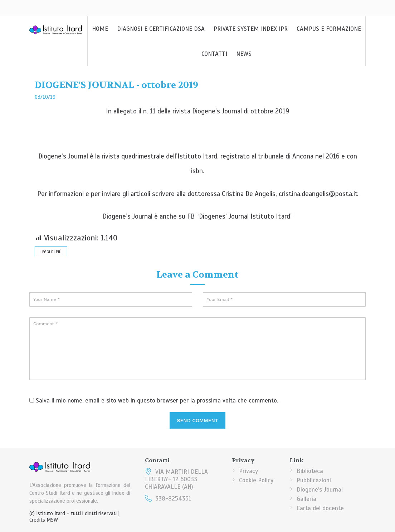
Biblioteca (310, 471)
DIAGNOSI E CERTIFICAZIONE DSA (161, 29)
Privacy (248, 471)
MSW (52, 520)
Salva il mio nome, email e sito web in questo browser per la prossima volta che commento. (157, 401)
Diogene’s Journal (320, 490)
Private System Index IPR (251, 29)
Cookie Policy (256, 480)
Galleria (306, 499)
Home (100, 29)
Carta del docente (320, 508)
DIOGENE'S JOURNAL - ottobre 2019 (116, 85)
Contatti (214, 54)
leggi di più (51, 252)
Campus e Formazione (329, 29)
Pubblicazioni (314, 480)
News (244, 54)
